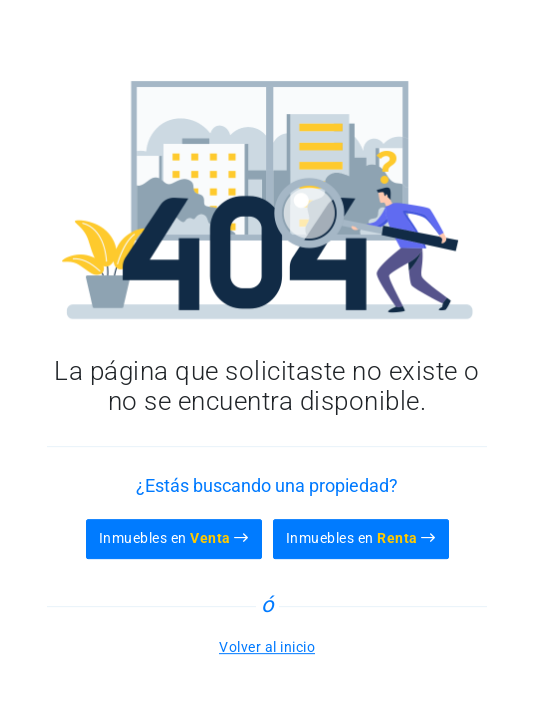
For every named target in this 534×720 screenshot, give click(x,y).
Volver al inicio (267, 647)
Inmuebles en (174, 538)
